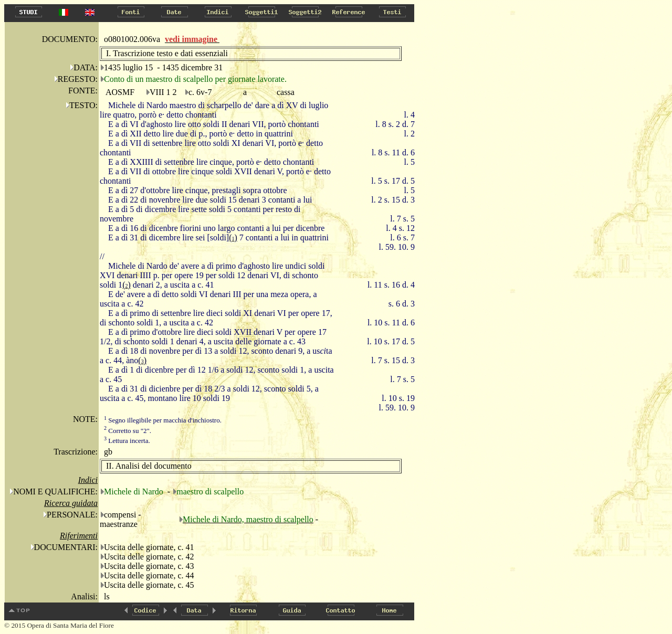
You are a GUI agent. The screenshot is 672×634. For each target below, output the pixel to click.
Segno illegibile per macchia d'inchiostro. (163, 420)
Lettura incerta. (127, 441)
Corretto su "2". (128, 431)
